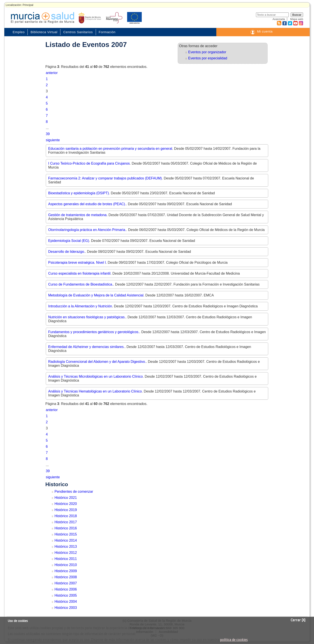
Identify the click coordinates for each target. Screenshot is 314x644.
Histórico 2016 (66, 528)
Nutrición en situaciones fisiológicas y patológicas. (87, 317)
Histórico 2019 (66, 510)
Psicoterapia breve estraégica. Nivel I (77, 263)
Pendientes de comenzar (74, 492)
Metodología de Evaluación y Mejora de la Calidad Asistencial (96, 295)
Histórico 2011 (66, 559)
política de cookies (234, 640)
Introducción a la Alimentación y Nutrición (80, 306)
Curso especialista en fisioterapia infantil (79, 273)
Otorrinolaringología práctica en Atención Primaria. (87, 230)
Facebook (284, 23)
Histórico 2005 (66, 595)
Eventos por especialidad (208, 58)
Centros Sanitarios (78, 32)
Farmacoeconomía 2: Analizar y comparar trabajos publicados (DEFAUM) (105, 178)
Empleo (19, 32)
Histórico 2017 (66, 522)
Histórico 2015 (66, 534)
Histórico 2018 (66, 516)
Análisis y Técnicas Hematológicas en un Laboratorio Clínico (95, 391)
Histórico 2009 (66, 571)
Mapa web (297, 19)
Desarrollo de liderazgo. (67, 252)
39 (48, 134)
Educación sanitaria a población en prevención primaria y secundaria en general (110, 149)
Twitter (290, 23)
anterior (52, 73)
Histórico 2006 (66, 589)
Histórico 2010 (66, 565)
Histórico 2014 (66, 540)
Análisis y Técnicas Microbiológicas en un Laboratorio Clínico (96, 376)
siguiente (53, 140)
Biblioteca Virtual (44, 32)
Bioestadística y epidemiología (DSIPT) (78, 193)
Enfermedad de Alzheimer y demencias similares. (86, 347)
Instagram (301, 23)
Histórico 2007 (66, 583)
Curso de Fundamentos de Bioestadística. (81, 284)
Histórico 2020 (66, 504)
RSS (279, 23)
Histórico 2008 (66, 577)
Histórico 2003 (66, 608)
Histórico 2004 (66, 602)
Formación (107, 32)
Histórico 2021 (66, 498)
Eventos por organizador (207, 52)
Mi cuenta (265, 31)
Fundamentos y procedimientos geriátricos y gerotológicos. (94, 332)
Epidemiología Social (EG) (69, 241)
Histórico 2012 (66, 553)
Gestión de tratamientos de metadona (77, 215)
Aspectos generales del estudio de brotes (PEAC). (87, 204)
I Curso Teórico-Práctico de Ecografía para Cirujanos (89, 163)
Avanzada (279, 19)
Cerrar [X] (298, 620)
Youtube (295, 23)
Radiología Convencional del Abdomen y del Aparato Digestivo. (97, 362)
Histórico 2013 (66, 547)
